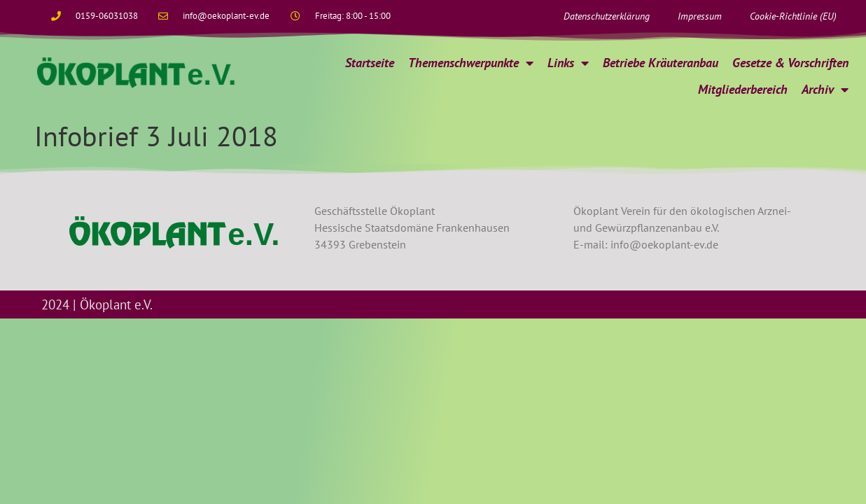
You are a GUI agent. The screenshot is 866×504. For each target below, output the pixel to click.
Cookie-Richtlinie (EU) (793, 16)
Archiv (825, 90)
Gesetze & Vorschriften (790, 63)
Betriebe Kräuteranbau (661, 63)
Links (568, 63)
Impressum (700, 16)
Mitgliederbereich (743, 89)
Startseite (370, 63)
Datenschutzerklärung (607, 16)
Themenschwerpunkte (471, 63)
